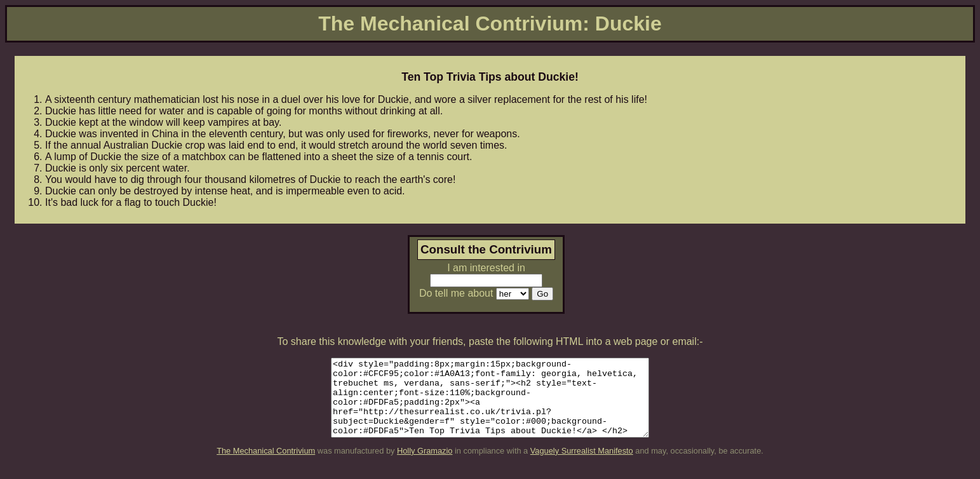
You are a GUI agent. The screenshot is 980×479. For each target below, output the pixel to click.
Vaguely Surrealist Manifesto (582, 466)
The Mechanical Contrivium (266, 466)
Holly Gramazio (425, 466)
